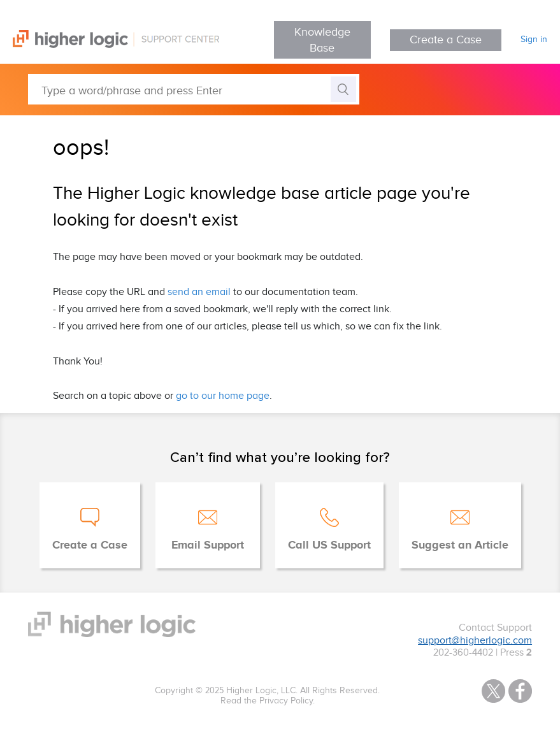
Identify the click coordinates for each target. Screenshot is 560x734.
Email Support (208, 545)
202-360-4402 (463, 653)
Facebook (520, 691)
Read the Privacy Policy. (268, 701)
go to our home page (223, 396)
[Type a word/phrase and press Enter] (194, 89)
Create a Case (446, 40)
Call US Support (329, 545)
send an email (199, 292)
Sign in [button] (534, 40)
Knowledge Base (322, 40)
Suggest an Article (460, 545)
